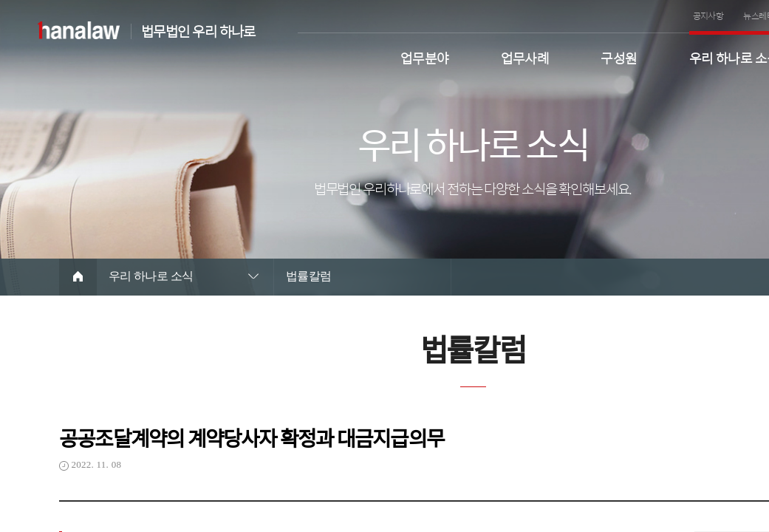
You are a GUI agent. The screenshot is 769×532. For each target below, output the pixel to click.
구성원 (619, 57)
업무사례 (525, 57)
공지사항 (708, 16)
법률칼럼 (309, 276)
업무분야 (425, 57)
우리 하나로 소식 (151, 276)
